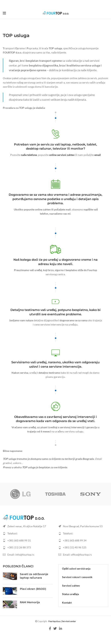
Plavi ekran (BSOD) (33, 589)
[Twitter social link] (55, 4)
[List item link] (28, 540)
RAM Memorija (30, 602)
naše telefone (29, 155)
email (98, 155)
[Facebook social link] (51, 4)
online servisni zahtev (62, 155)
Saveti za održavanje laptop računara (34, 576)
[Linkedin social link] (60, 4)
